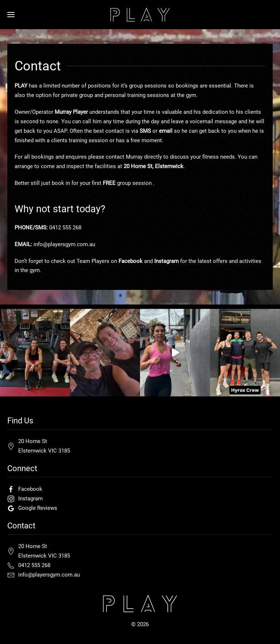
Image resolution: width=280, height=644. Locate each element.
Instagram (166, 261)
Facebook (131, 261)
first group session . (123, 183)
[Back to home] (140, 15)
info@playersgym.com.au (64, 244)
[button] (11, 15)
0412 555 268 (65, 228)
